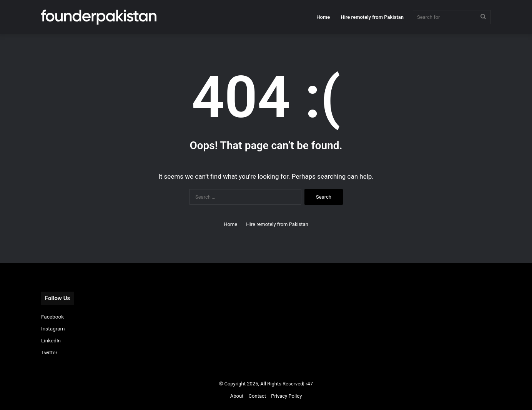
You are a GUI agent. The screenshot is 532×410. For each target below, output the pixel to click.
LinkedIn (51, 340)
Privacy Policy (286, 396)
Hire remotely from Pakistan (372, 17)
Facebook (52, 317)
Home (323, 17)
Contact (257, 396)
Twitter (49, 352)
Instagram (53, 329)
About (237, 396)
